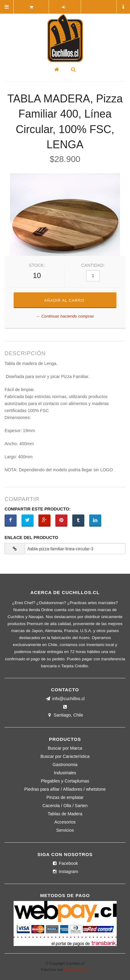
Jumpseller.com (76, 970)
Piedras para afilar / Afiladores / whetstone (65, 789)
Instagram (65, 872)
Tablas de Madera (65, 814)
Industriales (65, 773)
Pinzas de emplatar (65, 797)
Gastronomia (65, 765)
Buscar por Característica (65, 756)
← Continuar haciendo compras (65, 316)
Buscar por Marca (65, 748)
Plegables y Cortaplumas (65, 781)
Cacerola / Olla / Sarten (65, 806)
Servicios (65, 830)
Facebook (65, 863)
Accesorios (65, 822)
